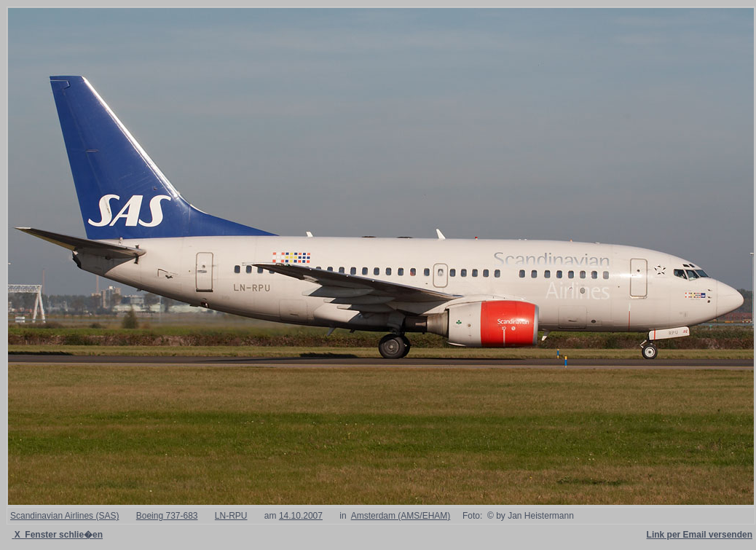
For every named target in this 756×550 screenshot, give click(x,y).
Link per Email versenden (700, 535)
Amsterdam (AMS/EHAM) (401, 516)
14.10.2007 (301, 516)
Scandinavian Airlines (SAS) (64, 516)
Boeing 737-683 (167, 516)
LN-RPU (231, 516)
